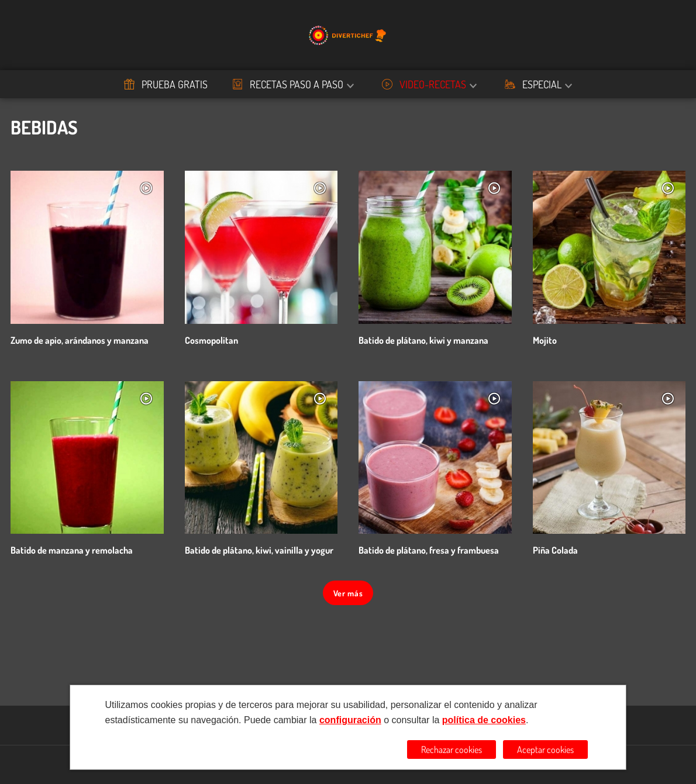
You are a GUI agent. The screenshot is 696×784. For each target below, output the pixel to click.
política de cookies (484, 720)
